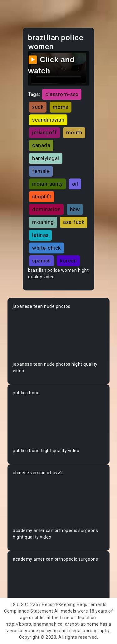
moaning (43, 222)
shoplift (42, 197)
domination (46, 209)
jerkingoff (44, 132)
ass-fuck (74, 222)
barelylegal (46, 158)
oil (75, 184)
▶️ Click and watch (51, 65)
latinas (40, 235)
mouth (74, 132)
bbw (75, 209)
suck (38, 107)
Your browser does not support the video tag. (58, 335)
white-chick (46, 248)
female (41, 171)
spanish (41, 261)
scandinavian (48, 120)
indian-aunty (47, 184)
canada (41, 145)
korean (68, 261)
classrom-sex (62, 94)
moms (61, 107)
